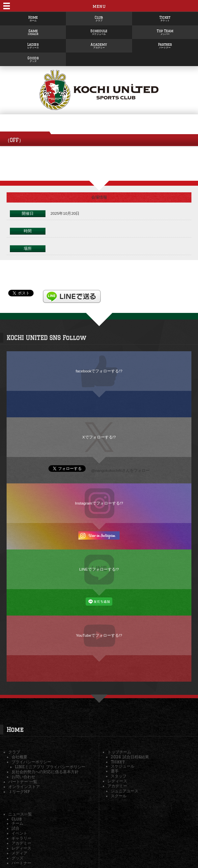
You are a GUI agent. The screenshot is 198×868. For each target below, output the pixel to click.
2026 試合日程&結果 (130, 757)
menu (99, 6)
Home (33, 17)
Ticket (165, 17)
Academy (99, 44)
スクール (119, 796)
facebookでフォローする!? (99, 371)
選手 (115, 771)
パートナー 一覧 (23, 782)
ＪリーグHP (19, 792)
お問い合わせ (23, 777)
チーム (17, 823)
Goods (33, 58)
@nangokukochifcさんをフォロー (121, 470)
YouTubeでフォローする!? (99, 635)
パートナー (21, 863)
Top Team (165, 31)
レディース (117, 781)
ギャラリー (21, 838)
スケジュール (123, 766)
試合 (15, 828)
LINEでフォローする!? (99, 569)
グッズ (17, 858)
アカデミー (117, 786)
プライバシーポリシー (31, 762)
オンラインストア (24, 787)
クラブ (14, 752)
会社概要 (19, 757)
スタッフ (119, 776)
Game (33, 31)
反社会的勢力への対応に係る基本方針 (45, 772)
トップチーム (119, 752)
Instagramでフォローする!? (99, 503)
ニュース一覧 (20, 814)
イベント (19, 833)
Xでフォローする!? (99, 437)
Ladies (33, 44)
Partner (165, 44)
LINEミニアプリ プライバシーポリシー (50, 767)
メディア (19, 853)
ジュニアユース (125, 791)
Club (99, 17)
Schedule (99, 31)
